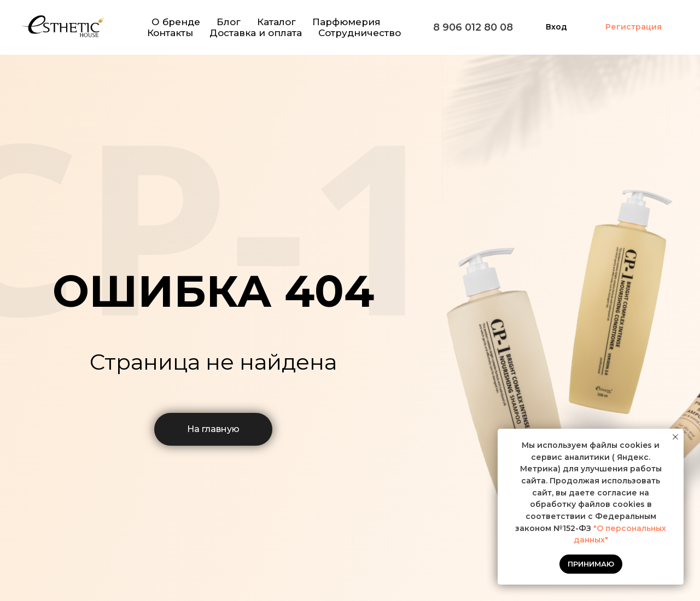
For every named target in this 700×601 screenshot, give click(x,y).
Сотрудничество (360, 33)
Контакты (170, 33)
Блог (229, 22)
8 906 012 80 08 (473, 27)
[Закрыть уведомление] (675, 437)
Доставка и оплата (256, 33)
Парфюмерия (346, 22)
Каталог (276, 22)
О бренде (176, 22)
